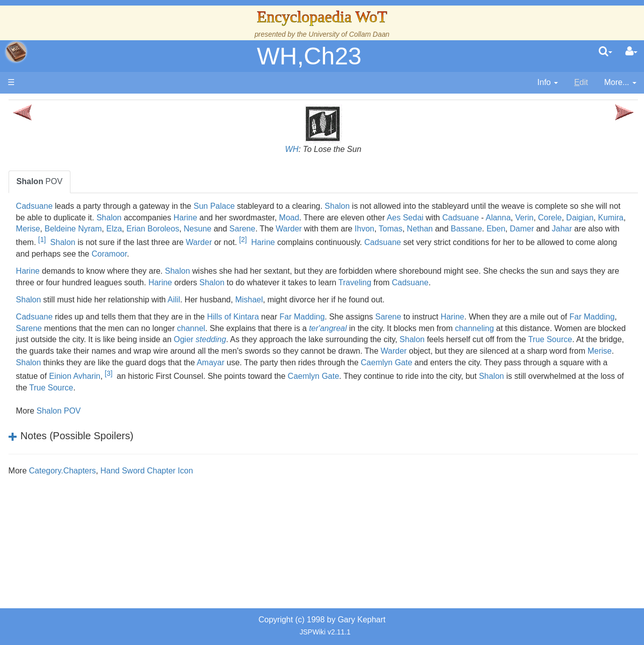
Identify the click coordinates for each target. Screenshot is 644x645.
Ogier (591, 365)
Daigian (392, 229)
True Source (507, 376)
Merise (452, 229)
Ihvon (334, 243)
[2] (346, 253)
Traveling (169, 308)
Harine (457, 218)
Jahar (531, 243)
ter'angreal (592, 353)
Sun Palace (351, 206)
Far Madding (439, 342)
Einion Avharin (427, 413)
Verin (337, 229)
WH (360, 149)
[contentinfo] (548, 83)
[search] (606, 52)
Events (60, 225)
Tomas (360, 243)
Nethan (389, 243)
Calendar (64, 214)
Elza (539, 229)
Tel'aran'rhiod (71, 409)
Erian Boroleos (577, 229)
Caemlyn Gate (192, 424)
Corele (362, 229)
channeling (270, 365)
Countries (85, 260)
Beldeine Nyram (498, 229)
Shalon (474, 206)
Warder (258, 243)
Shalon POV (196, 448)
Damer (491, 243)
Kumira (423, 229)
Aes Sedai (218, 229)
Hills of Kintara (370, 342)
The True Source (78, 191)
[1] (617, 239)
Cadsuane (171, 206)
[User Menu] (631, 52)
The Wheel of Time (82, 179)
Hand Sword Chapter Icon (284, 507)
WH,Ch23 (309, 56)
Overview (85, 248)
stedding (168, 376)
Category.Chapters (199, 507)
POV (177, 181)
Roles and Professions (88, 340)
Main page (47, 105)
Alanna (310, 229)
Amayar (437, 399)
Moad (561, 218)
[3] (461, 410)
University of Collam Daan (349, 34)
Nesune (167, 243)
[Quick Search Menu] (606, 52)
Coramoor (340, 268)
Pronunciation (72, 444)
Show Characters (79, 306)
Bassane (436, 243)
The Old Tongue (76, 271)
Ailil (311, 325)
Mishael (386, 325)
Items (58, 375)
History (60, 203)
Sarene (212, 243)
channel (455, 353)
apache (16, 52)
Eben (465, 243)
